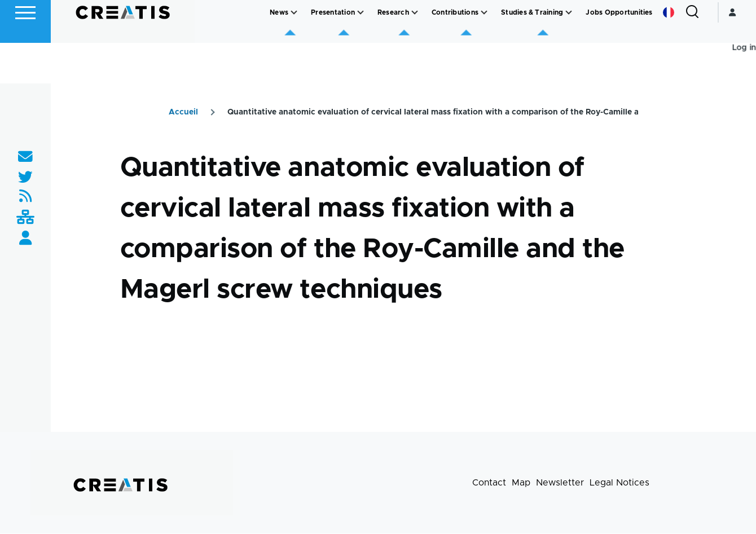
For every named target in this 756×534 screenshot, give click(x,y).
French (669, 53)
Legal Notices (619, 483)
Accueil (183, 113)
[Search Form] (692, 53)
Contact (489, 483)
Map (521, 483)
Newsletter (560, 483)
